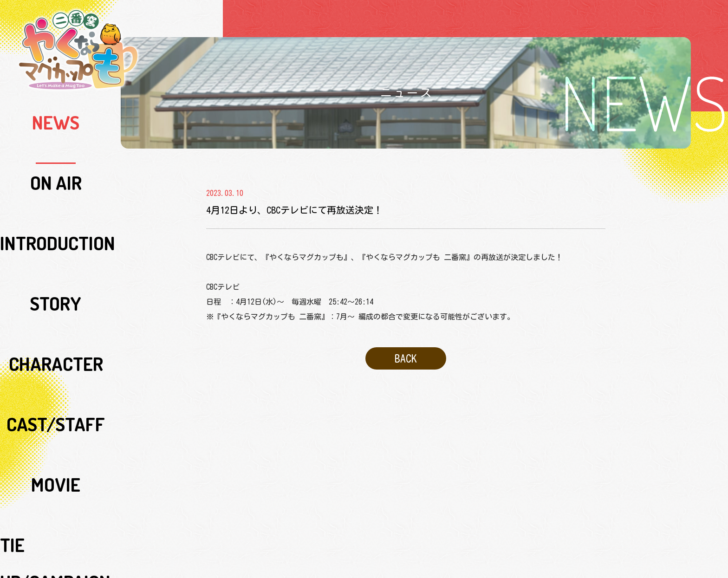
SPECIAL (56, 389)
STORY (56, 175)
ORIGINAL (56, 431)
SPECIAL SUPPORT (56, 410)
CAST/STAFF (56, 218)
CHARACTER (56, 196)
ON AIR (56, 132)
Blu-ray (56, 346)
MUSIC (56, 325)
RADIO (56, 303)
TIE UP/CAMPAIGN (56, 260)
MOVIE (56, 239)
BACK (406, 354)
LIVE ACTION (56, 282)
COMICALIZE (56, 453)
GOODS (56, 367)
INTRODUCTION (56, 154)
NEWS (56, 111)
